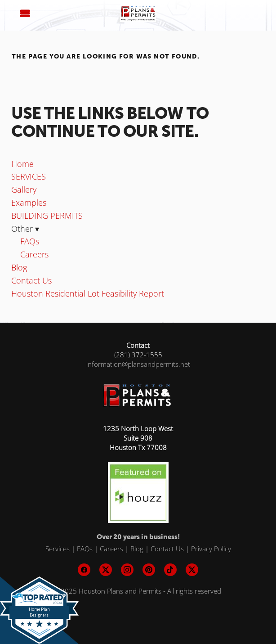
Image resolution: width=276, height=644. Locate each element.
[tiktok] (170, 570)
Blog (19, 267)
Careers (34, 254)
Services (58, 549)
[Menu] (25, 14)
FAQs (30, 241)
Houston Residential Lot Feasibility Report (88, 293)
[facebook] (84, 570)
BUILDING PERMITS (47, 216)
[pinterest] (149, 570)
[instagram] (127, 570)
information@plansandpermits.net (138, 364)
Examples (29, 203)
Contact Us (31, 280)
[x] (106, 570)
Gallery (24, 189)
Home (22, 164)
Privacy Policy (211, 549)
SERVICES (29, 176)
